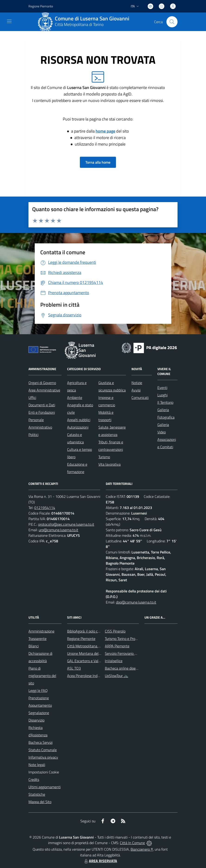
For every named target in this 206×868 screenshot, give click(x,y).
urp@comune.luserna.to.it (58, 530)
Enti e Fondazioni (42, 412)
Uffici (32, 397)
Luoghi (162, 395)
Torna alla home (98, 162)
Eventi (162, 388)
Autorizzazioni (78, 427)
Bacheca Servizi (41, 742)
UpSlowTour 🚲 (117, 676)
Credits (34, 779)
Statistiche (37, 794)
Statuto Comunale (43, 750)
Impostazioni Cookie (44, 772)
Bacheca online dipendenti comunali (133, 668)
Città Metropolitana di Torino (79, 24)
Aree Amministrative (44, 390)
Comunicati (140, 397)
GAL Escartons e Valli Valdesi (89, 661)
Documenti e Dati (42, 405)
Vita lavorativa (109, 464)
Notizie (137, 383)
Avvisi (136, 390)
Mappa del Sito (40, 802)
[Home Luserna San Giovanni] (85, 22)
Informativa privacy (43, 757)
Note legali (37, 765)
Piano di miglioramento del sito (42, 676)
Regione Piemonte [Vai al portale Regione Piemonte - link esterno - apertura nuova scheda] (41, 6)
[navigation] (9, 21)
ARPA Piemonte (117, 646)
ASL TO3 (74, 668)
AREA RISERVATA (100, 861)
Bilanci (34, 646)
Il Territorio (165, 402)
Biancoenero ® (142, 849)
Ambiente (75, 397)
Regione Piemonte (81, 639)
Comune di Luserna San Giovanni (92, 19)
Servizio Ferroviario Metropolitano (131, 653)
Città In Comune (132, 843)
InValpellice (114, 661)
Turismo (104, 457)
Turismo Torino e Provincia (124, 639)
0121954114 (45, 508)
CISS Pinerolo (115, 631)
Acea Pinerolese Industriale (88, 676)
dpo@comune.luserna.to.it (136, 602)
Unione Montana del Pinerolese (91, 653)
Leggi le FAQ (38, 690)
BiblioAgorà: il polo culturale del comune (98, 631)
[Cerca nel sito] (172, 22)
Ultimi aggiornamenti (45, 787)
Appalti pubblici (79, 420)
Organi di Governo (42, 383)
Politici (33, 435)
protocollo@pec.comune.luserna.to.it (66, 524)
